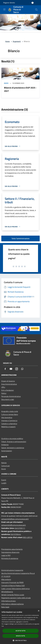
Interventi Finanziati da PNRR (12, 582)
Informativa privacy (9, 601)
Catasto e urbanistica (9, 424)
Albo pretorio (6, 579)
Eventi (4, 480)
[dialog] (20, 626)
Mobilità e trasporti (8, 427)
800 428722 (28, 537)
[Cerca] (36, 10)
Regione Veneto (9, 3)
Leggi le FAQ (6, 555)
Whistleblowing (7, 592)
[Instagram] (17, 369)
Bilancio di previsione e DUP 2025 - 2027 (20, 89)
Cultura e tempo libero (10, 414)
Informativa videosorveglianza (12, 604)
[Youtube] (11, 369)
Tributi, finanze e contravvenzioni (14, 442)
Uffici (3, 387)
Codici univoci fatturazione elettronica (15, 589)
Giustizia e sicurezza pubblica (12, 438)
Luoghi (4, 483)
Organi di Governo (8, 381)
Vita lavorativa (7, 417)
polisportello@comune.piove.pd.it (14, 525)
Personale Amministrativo (11, 396)
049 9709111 (20, 528)
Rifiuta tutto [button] (20, 636)
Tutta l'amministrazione (20, 238)
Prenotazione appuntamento (12, 549)
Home (7, 41)
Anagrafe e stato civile (10, 411)
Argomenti (17, 41)
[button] (20, 640)
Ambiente (5, 445)
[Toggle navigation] (4, 9)
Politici (4, 393)
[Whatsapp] (22, 369)
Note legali (5, 607)
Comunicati (6, 466)
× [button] (39, 611)
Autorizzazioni (7, 451)
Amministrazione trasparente (12, 570)
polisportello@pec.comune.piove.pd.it (15, 519)
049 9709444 (16, 534)
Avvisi (6, 83)
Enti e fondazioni (8, 390)
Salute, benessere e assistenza (13, 448)
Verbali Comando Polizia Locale (13, 595)
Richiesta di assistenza (10, 558)
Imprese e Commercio (9, 421)
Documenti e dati (8, 399)
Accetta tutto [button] (20, 631)
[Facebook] (5, 369)
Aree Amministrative (9, 384)
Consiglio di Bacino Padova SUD (13, 586)
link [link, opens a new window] (3, 626)
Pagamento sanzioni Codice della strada (16, 598)
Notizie (4, 463)
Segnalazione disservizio (10, 552)
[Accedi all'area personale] (33, 3)
